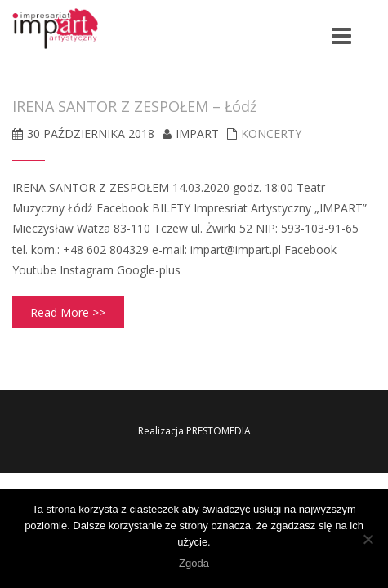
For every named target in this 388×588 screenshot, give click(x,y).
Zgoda (194, 563)
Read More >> (68, 312)
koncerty (271, 134)
